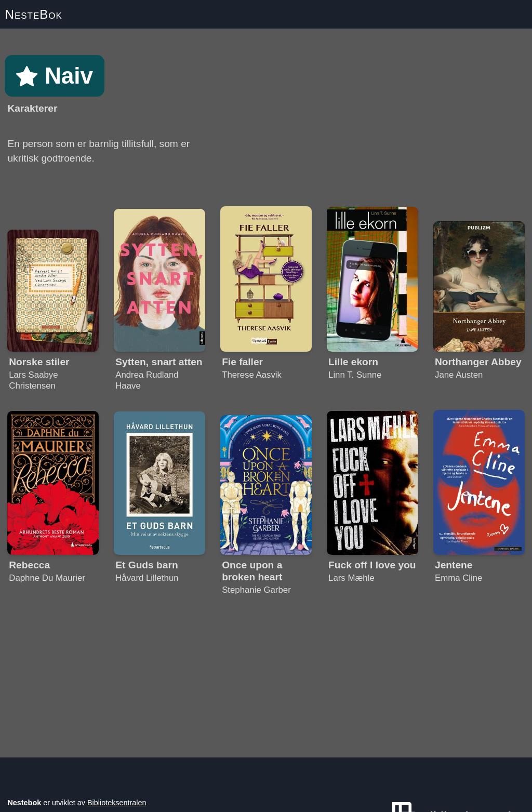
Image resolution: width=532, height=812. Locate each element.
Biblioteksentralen (117, 803)
